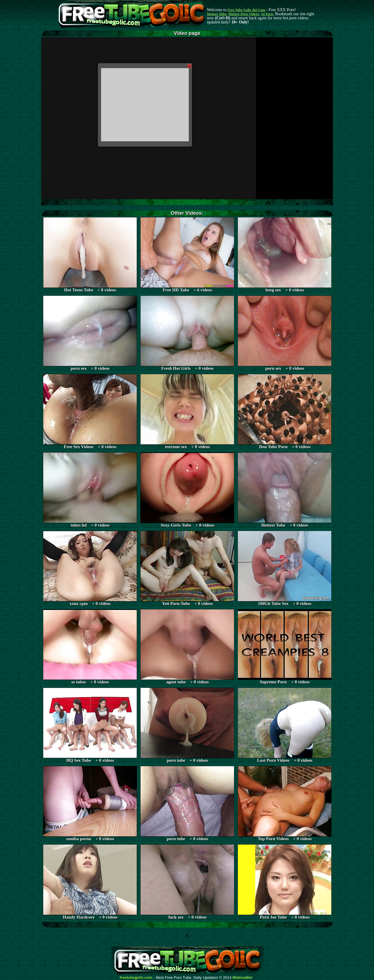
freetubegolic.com (136, 978)
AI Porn (267, 14)
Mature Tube (217, 14)
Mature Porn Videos (244, 14)
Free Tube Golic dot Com (246, 10)
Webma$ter (243, 978)
